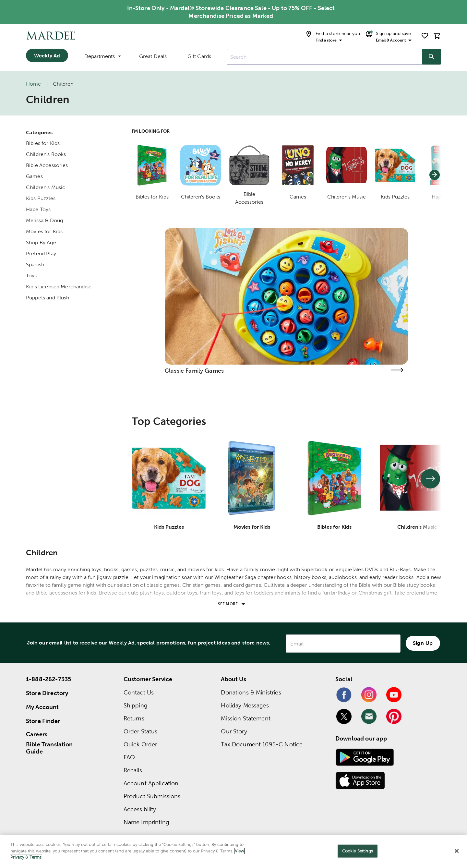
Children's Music (46, 187)
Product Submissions (152, 796)
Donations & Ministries (251, 692)
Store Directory (47, 693)
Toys (31, 276)
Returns (134, 718)
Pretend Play (41, 253)
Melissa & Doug (44, 220)
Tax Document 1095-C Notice (262, 744)
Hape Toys (38, 209)
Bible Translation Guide (49, 748)
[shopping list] (425, 36)
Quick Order (140, 744)
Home (34, 84)
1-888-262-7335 (48, 679)
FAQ (129, 757)
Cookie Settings (358, 851)
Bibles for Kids (43, 143)
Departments (103, 56)
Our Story (234, 731)
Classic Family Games (194, 371)
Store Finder (43, 721)
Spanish (35, 265)
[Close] (457, 851)
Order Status (141, 731)
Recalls (133, 770)
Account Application (151, 783)
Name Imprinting (146, 822)
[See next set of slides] (430, 479)
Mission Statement (246, 718)
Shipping (135, 705)
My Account (42, 707)
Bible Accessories (47, 165)
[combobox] (324, 57)
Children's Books (46, 154)
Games (34, 176)
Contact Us (139, 692)
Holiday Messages (245, 705)
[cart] (437, 36)
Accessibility (140, 809)
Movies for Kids (44, 231)
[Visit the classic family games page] (397, 370)
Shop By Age (41, 242)
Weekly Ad (47, 55)
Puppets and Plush (48, 298)
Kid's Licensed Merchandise (59, 287)
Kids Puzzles (41, 198)
